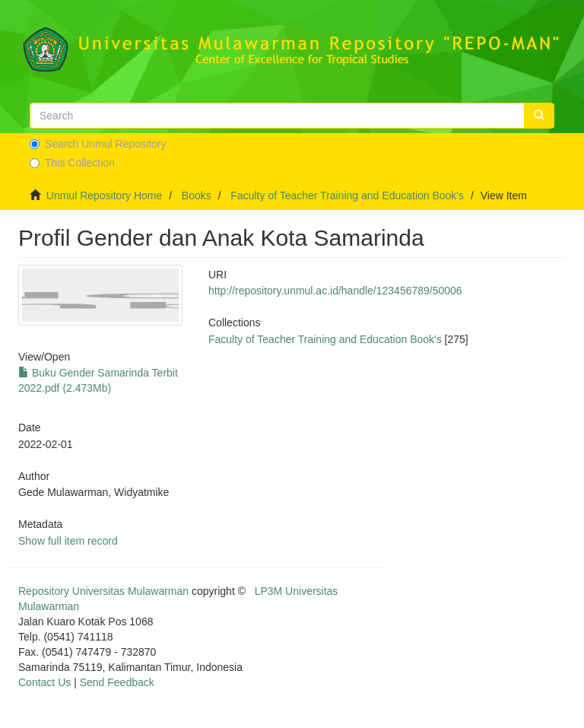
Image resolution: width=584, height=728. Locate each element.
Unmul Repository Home (105, 196)
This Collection (72, 163)
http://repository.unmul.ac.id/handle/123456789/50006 (335, 291)
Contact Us (44, 682)
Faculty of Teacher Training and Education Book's (347, 196)
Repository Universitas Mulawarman (103, 591)
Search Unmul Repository (98, 144)
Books (197, 196)
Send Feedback (117, 682)
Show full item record (68, 541)
